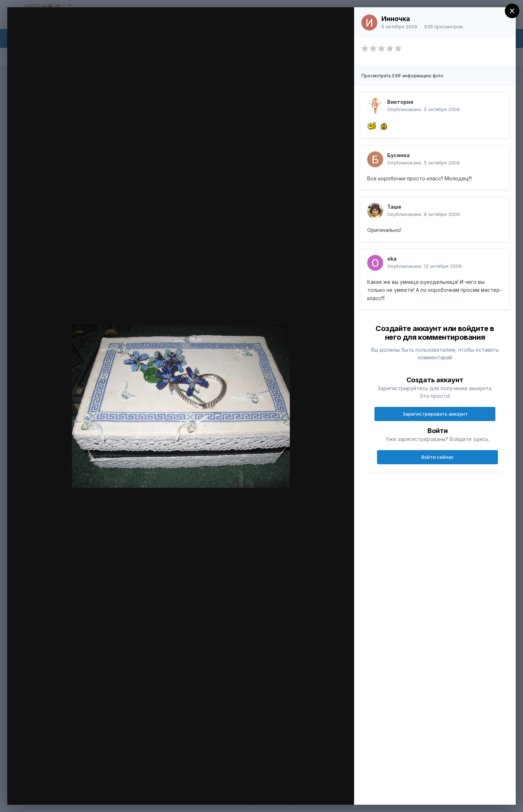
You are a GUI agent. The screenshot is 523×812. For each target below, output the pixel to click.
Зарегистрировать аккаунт (435, 414)
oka (392, 259)
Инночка (396, 19)
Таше (394, 207)
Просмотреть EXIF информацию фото (402, 76)
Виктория (400, 102)
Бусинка (398, 155)
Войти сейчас (438, 457)
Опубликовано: (423, 109)
